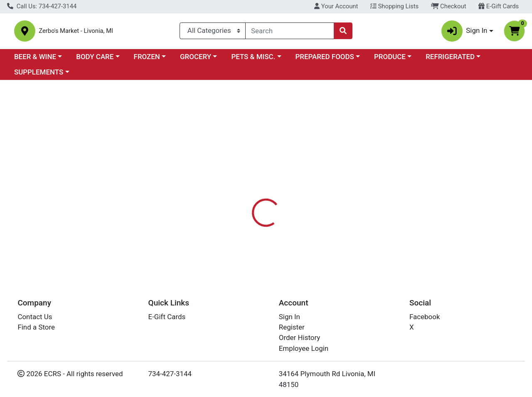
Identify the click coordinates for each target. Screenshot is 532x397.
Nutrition (282, 196)
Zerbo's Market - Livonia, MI (101, 33)
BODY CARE (95, 60)
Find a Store (36, 327)
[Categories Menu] (213, 32)
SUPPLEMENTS (39, 76)
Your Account (336, 6)
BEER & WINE (35, 60)
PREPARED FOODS (325, 60)
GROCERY (196, 60)
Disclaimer (324, 196)
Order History (300, 338)
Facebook (425, 317)
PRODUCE (390, 60)
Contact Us (35, 317)
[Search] (290, 32)
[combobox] (290, 32)
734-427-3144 (170, 374)
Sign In (289, 317)
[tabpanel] (377, 238)
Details (245, 196)
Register (292, 327)
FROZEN (147, 60)
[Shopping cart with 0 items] (514, 33)
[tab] (245, 196)
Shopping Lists (394, 6)
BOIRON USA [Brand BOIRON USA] (329, 230)
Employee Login (304, 348)
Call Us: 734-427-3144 (42, 6)
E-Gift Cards (499, 6)
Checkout (449, 6)
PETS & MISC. (253, 60)
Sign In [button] (464, 33)
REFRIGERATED (450, 60)
